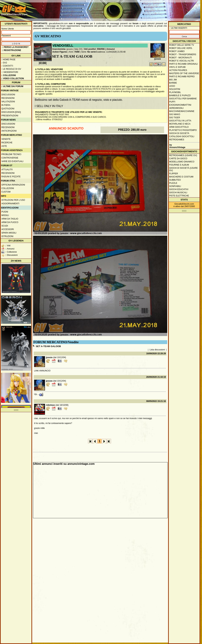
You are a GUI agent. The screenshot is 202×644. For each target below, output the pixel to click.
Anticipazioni (9, 131)
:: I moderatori (10, 72)
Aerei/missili (176, 108)
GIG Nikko (175, 114)
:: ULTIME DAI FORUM (12, 86)
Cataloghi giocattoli (182, 136)
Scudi (5, 226)
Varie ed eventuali (12, 161)
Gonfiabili (175, 186)
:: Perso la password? (15, 47)
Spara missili (9, 233)
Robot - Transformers (183, 54)
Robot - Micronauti (180, 58)
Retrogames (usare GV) (183, 155)
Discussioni (8, 95)
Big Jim (173, 80)
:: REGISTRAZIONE (11, 50)
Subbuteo (175, 180)
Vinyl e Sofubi (177, 67)
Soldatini (175, 89)
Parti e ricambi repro (182, 77)
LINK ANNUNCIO (42, 371)
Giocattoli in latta (180, 121)
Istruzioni (7, 236)
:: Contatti (7, 66)
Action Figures (60, 52)
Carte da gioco (178, 159)
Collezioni (8, 188)
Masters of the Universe (184, 73)
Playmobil (175, 92)
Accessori (8, 229)
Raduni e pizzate (11, 177)
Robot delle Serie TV (182, 45)
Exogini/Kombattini (180, 105)
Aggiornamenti (10, 204)
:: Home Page (8, 60)
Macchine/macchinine (182, 111)
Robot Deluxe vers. (181, 48)
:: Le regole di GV (11, 69)
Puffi (172, 102)
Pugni (5, 212)
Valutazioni (8, 102)
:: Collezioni (8, 75)
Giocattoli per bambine (183, 99)
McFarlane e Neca (180, 124)
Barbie (173, 83)
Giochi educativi (179, 189)
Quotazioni (8, 109)
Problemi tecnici (11, 154)
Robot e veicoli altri (181, 61)
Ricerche (7, 143)
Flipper (174, 174)
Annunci (111, 49)
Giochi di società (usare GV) (183, 169)
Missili (5, 215)
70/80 (77, 52)
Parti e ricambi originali (183, 64)
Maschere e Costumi (181, 177)
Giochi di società (179, 133)
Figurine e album (179, 165)
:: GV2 (4, 63)
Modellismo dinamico (182, 162)
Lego (172, 86)
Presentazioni (10, 116)
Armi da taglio (10, 219)
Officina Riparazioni (13, 185)
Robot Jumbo (177, 51)
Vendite (6, 139)
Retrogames (177, 140)
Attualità (7, 170)
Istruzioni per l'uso (13, 200)
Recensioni (8, 98)
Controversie (10, 158)
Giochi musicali (178, 193)
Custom (6, 192)
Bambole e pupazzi (180, 95)
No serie (91, 52)
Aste (4, 146)
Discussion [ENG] (11, 112)
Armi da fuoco (10, 222)
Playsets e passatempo (183, 130)
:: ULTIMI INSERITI (178, 28)
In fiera (6, 105)
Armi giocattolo (179, 127)
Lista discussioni (157, 350)
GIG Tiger (175, 118)
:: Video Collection (12, 78)
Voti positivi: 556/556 (94, 49)
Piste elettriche (179, 196)
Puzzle (173, 183)
